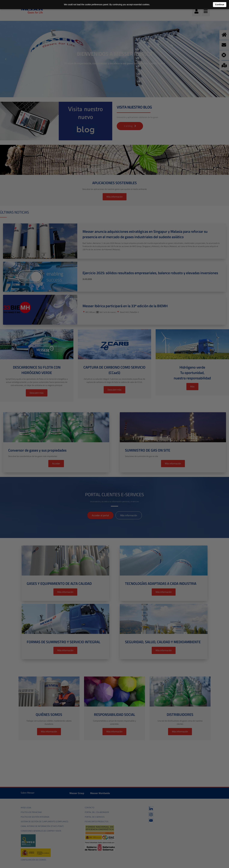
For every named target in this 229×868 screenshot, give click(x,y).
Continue (220, 5)
